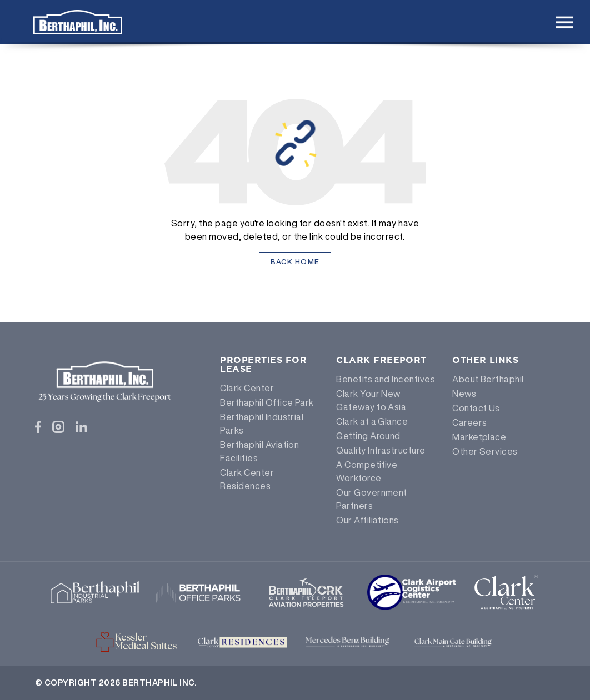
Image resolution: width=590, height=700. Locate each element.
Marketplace (479, 437)
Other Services (485, 451)
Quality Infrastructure (381, 450)
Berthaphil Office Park (267, 402)
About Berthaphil (488, 379)
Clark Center (247, 388)
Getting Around (368, 436)
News (464, 394)
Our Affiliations (367, 520)
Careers (469, 422)
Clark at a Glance (372, 421)
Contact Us (476, 408)
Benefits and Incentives (386, 379)
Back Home (295, 262)
